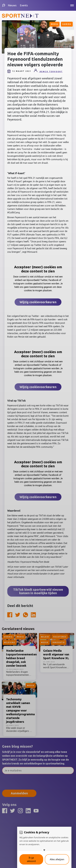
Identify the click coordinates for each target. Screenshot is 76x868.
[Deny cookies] (57, 859)
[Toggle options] (44, 850)
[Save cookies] (31, 859)
